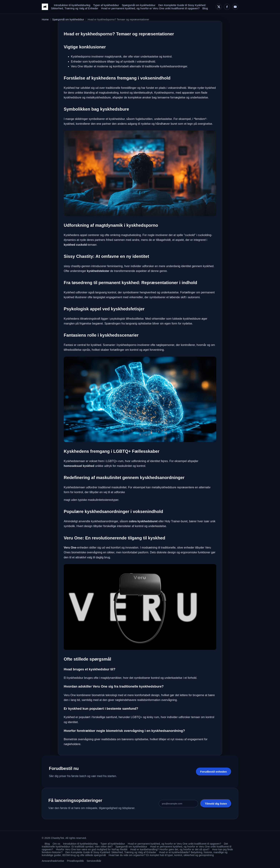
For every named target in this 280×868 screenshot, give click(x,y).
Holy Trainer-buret (176, 521)
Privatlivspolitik (75, 861)
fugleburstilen (144, 119)
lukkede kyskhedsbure (186, 319)
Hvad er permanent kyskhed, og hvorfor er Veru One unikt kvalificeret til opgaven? (150, 8)
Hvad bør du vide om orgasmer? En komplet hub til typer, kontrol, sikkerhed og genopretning (161, 855)
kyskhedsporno (127, 345)
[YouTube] (235, 7)
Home (45, 19)
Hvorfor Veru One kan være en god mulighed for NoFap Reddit (92, 849)
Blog (205, 8)
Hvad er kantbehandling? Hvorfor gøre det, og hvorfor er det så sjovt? (170, 849)
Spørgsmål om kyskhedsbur (139, 5)
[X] (219, 7)
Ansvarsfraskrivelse (53, 861)
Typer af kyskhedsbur (106, 5)
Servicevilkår (94, 861)
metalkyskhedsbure (98, 97)
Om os (56, 844)
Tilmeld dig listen (216, 804)
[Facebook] (227, 7)
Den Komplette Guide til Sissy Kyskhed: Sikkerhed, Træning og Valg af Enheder (111, 852)
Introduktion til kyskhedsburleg (72, 5)
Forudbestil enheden (213, 772)
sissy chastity (72, 266)
